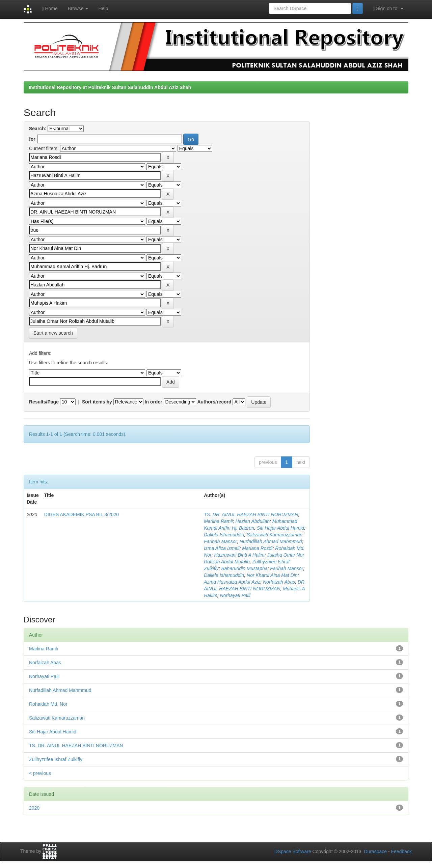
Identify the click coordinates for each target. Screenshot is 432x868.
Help (103, 8)
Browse (78, 8)
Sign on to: (388, 9)
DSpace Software (293, 851)
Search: (38, 129)
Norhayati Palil (235, 595)
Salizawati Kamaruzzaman (275, 535)
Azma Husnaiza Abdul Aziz (232, 582)
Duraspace (375, 851)
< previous (40, 773)
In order (154, 402)
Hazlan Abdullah (253, 521)
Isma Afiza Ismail (222, 548)
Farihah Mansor (220, 541)
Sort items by (97, 402)
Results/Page (44, 402)
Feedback (401, 851)
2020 (34, 808)
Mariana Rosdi (257, 548)
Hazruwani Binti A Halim (239, 555)
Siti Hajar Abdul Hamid (280, 528)
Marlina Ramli (218, 521)
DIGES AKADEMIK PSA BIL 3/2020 (82, 514)
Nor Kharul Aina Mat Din (272, 575)
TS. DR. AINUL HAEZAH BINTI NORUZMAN (251, 514)
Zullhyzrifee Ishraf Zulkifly (56, 759)
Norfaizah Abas (279, 582)
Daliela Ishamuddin (224, 535)
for (32, 139)
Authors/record (214, 402)
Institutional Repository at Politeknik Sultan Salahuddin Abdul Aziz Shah (110, 87)
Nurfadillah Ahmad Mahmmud (271, 541)
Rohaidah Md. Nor (48, 704)
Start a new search (53, 333)
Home (50, 9)
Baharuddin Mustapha (245, 568)
